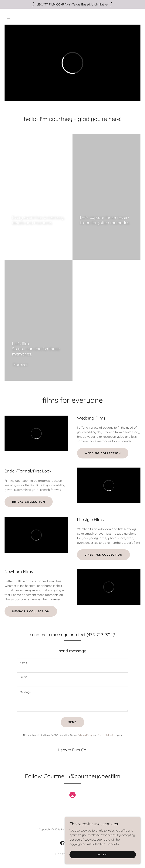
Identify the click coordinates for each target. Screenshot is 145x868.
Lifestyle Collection (103, 555)
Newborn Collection (31, 611)
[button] (8, 17)
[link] (72, 796)
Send (72, 722)
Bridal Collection (29, 502)
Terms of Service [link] (106, 735)
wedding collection (103, 453)
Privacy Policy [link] (85, 735)
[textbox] (72, 663)
